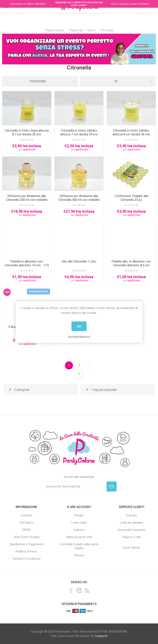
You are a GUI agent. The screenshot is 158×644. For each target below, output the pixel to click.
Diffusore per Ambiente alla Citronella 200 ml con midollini (27, 198)
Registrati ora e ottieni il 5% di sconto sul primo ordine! (79, 4)
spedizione (29, 150)
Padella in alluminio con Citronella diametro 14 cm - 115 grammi (27, 265)
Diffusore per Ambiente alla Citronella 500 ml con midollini (79, 198)
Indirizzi (79, 530)
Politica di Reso (26, 551)
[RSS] (87, 590)
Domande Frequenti (132, 530)
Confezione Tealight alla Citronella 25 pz (131, 198)
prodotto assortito (38, 291)
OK (79, 326)
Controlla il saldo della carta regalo (79, 546)
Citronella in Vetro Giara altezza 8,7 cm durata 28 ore (27, 132)
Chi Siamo (26, 523)
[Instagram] (79, 590)
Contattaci (144, 4)
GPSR (26, 530)
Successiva (89, 365)
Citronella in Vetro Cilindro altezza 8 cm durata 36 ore (131, 132)
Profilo (79, 515)
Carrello (132, 515)
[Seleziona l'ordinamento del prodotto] (40, 81)
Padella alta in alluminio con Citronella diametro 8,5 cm (131, 263)
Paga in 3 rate (132, 537)
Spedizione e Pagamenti (26, 544)
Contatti (26, 515)
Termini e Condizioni (26, 559)
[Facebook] (71, 590)
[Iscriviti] (74, 486)
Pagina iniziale (54, 30)
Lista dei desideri (132, 523)
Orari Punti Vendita (26, 537)
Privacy (79, 555)
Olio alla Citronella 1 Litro (79, 261)
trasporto (101, 636)
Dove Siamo (132, 548)
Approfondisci (79, 337)
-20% (7, 292)
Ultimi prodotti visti (79, 537)
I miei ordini (79, 523)
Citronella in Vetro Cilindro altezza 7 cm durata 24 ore (79, 132)
